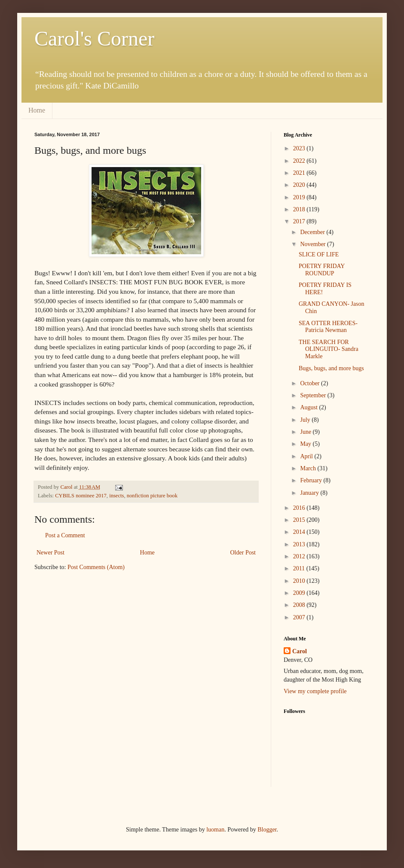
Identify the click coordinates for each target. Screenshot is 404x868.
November (314, 244)
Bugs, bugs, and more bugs (331, 368)
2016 (300, 508)
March (309, 468)
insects (116, 496)
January (310, 493)
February (312, 480)
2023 (300, 148)
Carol (300, 651)
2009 (300, 593)
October (311, 383)
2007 (300, 617)
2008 (300, 605)
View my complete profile (315, 691)
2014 (300, 532)
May (306, 444)
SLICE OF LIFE (319, 254)
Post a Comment (65, 535)
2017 (300, 221)
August (309, 407)
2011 (300, 568)
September (314, 395)
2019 (300, 197)
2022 (300, 161)
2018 (300, 209)
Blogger (267, 830)
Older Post (243, 553)
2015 (300, 520)
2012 (300, 556)
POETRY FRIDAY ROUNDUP (322, 270)
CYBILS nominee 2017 (81, 496)
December (313, 232)
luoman (215, 830)
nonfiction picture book (152, 496)
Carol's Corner (94, 38)
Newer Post (50, 553)
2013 (300, 544)
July (306, 420)
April (307, 456)
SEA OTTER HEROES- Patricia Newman (328, 327)
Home (37, 110)
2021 (300, 173)
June (306, 432)
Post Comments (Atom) (96, 567)
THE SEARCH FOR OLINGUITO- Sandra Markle (329, 349)
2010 (300, 581)
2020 (300, 185)
